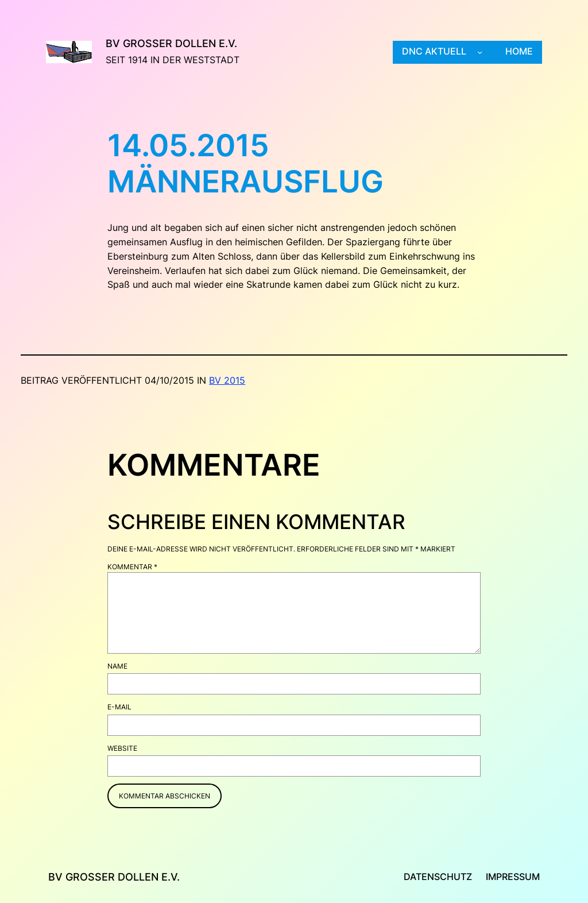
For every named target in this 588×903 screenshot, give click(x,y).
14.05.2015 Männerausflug (245, 164)
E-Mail (119, 707)
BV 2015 (227, 381)
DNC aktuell (434, 51)
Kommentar (132, 567)
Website (122, 748)
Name (117, 666)
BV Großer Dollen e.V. (171, 43)
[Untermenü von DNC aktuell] (480, 52)
